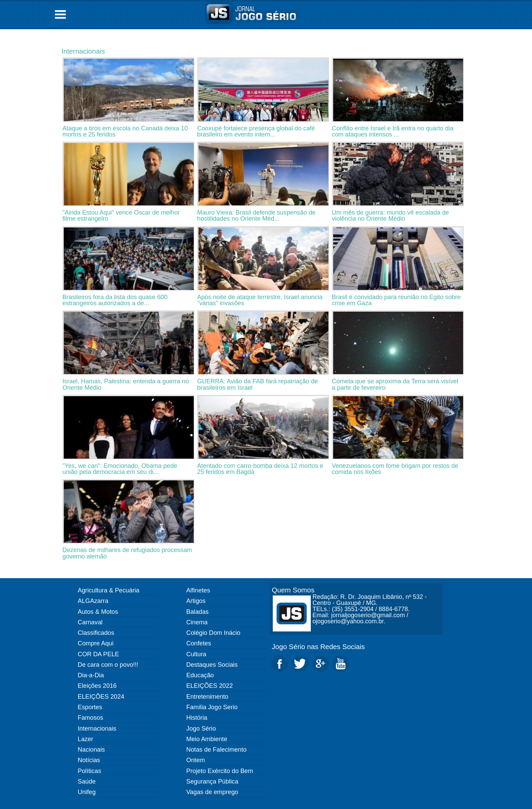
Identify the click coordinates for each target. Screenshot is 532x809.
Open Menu (60, 14)
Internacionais (83, 51)
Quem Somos (293, 590)
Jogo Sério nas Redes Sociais (318, 647)
